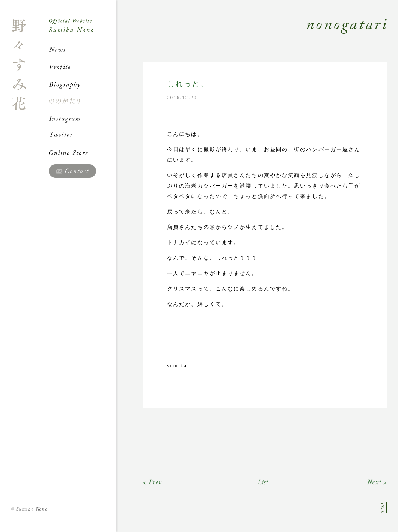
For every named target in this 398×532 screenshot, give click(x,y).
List (263, 482)
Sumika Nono (29, 509)
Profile (83, 67)
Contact (72, 171)
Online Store (83, 153)
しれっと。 (188, 84)
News (83, 50)
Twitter (83, 135)
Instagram (83, 118)
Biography (83, 84)
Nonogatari (252, 35)
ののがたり (83, 101)
